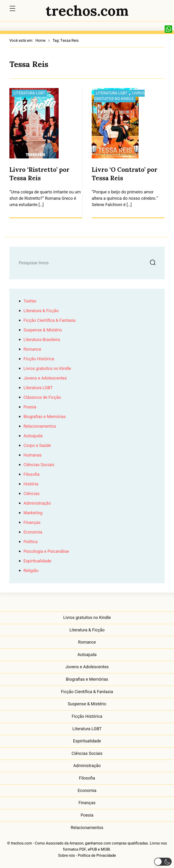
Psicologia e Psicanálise (46, 551)
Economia (33, 532)
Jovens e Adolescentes (45, 378)
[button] (163, 862)
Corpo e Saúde (37, 446)
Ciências (32, 494)
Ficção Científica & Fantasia (49, 321)
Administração (37, 503)
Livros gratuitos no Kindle (119, 96)
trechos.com (87, 11)
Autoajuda (33, 436)
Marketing (33, 513)
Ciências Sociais (39, 465)
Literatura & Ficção (41, 311)
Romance (32, 349)
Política (30, 542)
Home (40, 41)
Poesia (30, 407)
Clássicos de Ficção (42, 398)
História (31, 484)
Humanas (32, 455)
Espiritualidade (37, 561)
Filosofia (31, 474)
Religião (31, 571)
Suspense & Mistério (43, 330)
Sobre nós (67, 856)
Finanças (32, 523)
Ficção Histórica (39, 359)
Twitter (30, 301)
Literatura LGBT (29, 93)
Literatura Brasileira (42, 340)
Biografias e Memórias (45, 417)
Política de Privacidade (97, 856)
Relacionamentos (40, 426)
